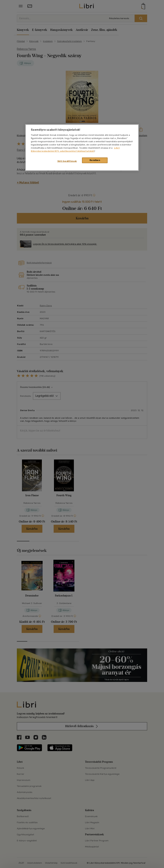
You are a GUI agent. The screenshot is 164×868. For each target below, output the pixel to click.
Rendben (95, 160)
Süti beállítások (67, 161)
